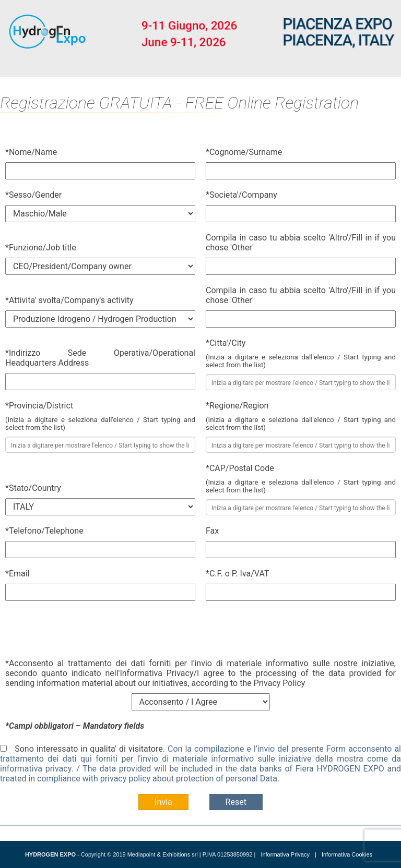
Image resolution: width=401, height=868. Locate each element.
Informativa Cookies (347, 854)
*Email (17, 574)
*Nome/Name (31, 152)
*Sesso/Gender (33, 195)
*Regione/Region (237, 406)
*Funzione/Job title (41, 248)
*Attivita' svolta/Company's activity (69, 300)
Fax (212, 531)
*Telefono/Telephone (44, 531)
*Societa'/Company (241, 195)
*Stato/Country (33, 488)
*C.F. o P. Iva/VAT (237, 574)
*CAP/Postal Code (240, 468)
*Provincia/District (39, 406)
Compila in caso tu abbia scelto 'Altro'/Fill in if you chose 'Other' (301, 243)
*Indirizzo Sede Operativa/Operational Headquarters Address (100, 358)
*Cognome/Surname (244, 152)
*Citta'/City (226, 343)
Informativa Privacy (285, 854)
